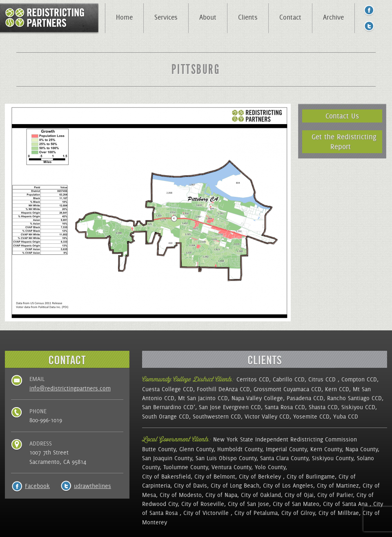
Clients (248, 17)
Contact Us (342, 116)
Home (124, 17)
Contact (290, 17)
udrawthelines (92, 486)
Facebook (37, 486)
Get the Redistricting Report (344, 141)
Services (166, 17)
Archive (333, 17)
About (208, 17)
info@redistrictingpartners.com (70, 388)
